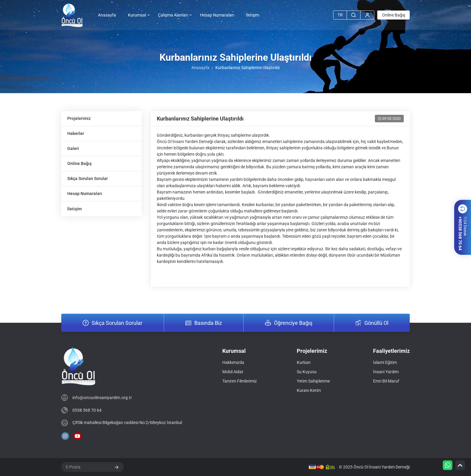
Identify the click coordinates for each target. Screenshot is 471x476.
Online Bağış (394, 15)
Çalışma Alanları (173, 15)
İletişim (253, 15)
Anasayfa (107, 15)
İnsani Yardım (386, 372)
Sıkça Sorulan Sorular (88, 178)
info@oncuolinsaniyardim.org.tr (102, 398)
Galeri (73, 148)
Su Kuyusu (307, 372)
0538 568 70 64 (87, 410)
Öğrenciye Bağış (293, 323)
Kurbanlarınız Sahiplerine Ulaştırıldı (200, 119)
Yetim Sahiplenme (313, 381)
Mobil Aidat (233, 372)
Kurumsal (137, 15)
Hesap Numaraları (217, 15)
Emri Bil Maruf (386, 381)
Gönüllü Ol (376, 323)
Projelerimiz (79, 118)
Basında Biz (208, 323)
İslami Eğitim (385, 362)
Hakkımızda (233, 362)
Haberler (76, 133)
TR (340, 15)
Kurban (304, 362)
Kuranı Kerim (309, 390)
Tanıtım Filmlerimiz (240, 381)
